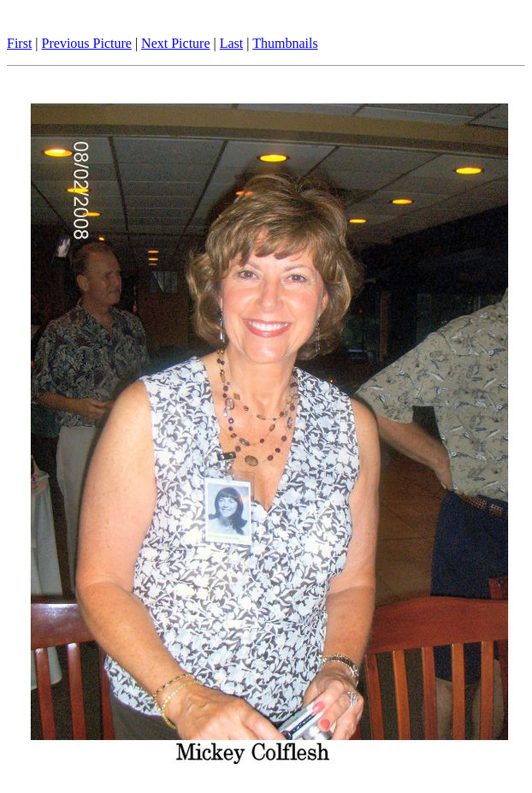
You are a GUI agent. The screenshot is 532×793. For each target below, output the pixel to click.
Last (232, 43)
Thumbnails (285, 43)
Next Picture (175, 43)
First (19, 43)
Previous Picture (87, 43)
